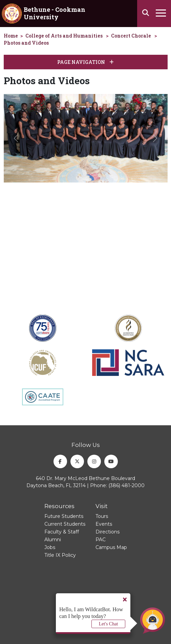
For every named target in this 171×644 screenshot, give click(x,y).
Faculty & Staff (62, 532)
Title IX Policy (60, 555)
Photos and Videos (26, 43)
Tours (102, 516)
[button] (16, 138)
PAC (101, 540)
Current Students (65, 524)
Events (104, 524)
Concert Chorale (131, 36)
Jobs (50, 547)
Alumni (53, 540)
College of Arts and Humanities (64, 36)
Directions (108, 532)
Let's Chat (109, 624)
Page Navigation (85, 62)
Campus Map (111, 547)
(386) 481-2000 (126, 485)
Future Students (64, 516)
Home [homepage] (11, 36)
